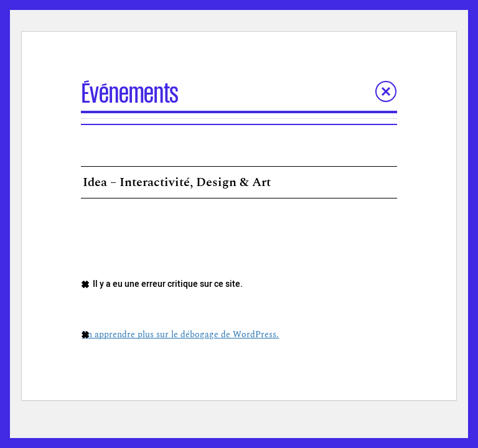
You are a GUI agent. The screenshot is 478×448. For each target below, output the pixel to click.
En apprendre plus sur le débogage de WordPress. (180, 334)
